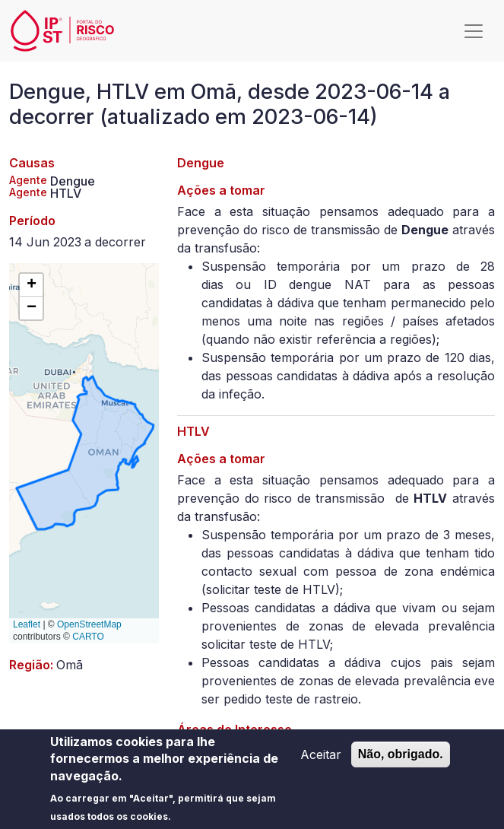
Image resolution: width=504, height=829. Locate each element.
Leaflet (27, 624)
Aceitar (321, 761)
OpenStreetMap (89, 624)
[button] (31, 285)
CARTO (88, 637)
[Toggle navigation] (474, 31)
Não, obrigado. (401, 760)
